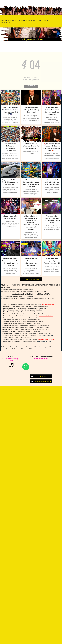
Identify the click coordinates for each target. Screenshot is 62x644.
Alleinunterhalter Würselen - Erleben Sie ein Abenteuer (31, 146)
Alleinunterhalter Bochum (43, 341)
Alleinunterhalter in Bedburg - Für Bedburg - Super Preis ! (31, 110)
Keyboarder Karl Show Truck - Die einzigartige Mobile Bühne (10, 182)
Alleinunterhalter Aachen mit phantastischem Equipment (31, 262)
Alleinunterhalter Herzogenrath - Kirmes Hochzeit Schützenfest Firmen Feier (31, 183)
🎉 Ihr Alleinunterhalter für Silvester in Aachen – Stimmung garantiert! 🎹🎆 (10, 111)
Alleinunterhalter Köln (48, 304)
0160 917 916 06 (41, 359)
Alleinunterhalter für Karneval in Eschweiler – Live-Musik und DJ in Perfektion (10, 262)
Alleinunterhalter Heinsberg (46, 339)
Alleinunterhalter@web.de (11, 360)
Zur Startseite (31, 86)
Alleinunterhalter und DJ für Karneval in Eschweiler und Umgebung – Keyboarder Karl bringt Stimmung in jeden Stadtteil (31, 223)
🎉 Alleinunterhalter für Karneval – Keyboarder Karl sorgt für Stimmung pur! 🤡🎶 (52, 147)
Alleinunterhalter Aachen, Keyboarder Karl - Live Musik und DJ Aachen (52, 111)
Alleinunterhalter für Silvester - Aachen (10, 217)
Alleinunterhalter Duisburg (46, 335)
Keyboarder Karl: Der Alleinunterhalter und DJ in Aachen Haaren (52, 182)
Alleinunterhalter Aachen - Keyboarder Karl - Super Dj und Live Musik (52, 219)
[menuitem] (9, 20)
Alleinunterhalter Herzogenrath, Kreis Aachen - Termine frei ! (52, 261)
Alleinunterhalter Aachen (46, 316)
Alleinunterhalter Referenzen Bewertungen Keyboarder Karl (10, 147)
